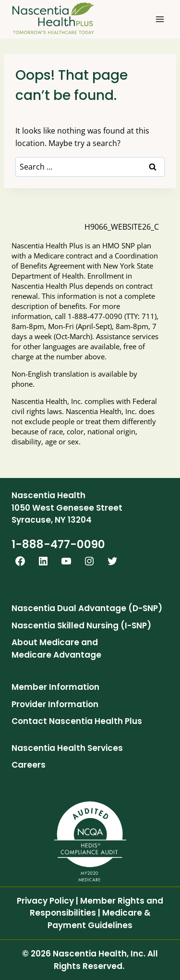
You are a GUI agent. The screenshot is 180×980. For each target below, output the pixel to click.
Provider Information (55, 704)
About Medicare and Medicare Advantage (56, 649)
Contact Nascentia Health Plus (77, 721)
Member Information (55, 687)
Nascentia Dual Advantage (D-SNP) (87, 608)
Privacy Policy (45, 901)
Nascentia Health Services (67, 748)
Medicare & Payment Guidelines (99, 919)
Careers (29, 765)
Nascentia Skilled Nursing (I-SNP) (81, 625)
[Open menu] (160, 19)
